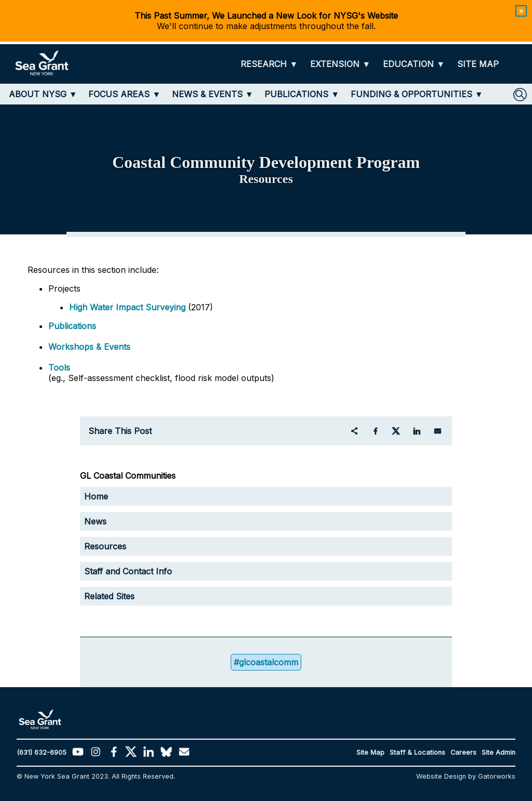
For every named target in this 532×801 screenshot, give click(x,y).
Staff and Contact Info (128, 571)
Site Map (370, 752)
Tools (59, 367)
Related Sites (109, 596)
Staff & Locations (417, 752)
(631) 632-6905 (42, 752)
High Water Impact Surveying (127, 307)
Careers (463, 752)
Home (96, 496)
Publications (72, 326)
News (95, 521)
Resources (105, 546)
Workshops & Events (89, 347)
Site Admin (498, 752)
